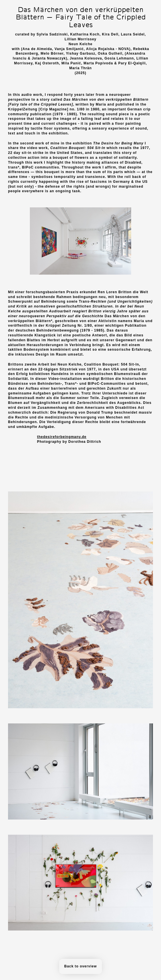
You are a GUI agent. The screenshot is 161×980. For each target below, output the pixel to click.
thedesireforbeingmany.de (62, 437)
